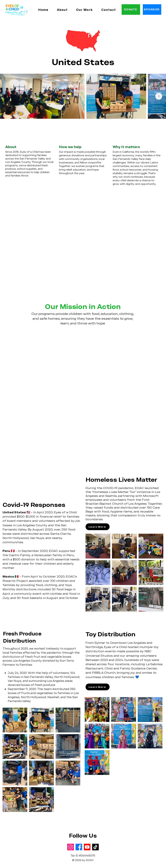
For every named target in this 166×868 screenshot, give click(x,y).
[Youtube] (87, 847)
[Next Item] (159, 96)
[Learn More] (98, 527)
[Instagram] (71, 847)
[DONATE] (131, 10)
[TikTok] (95, 847)
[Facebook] (79, 847)
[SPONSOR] (152, 10)
